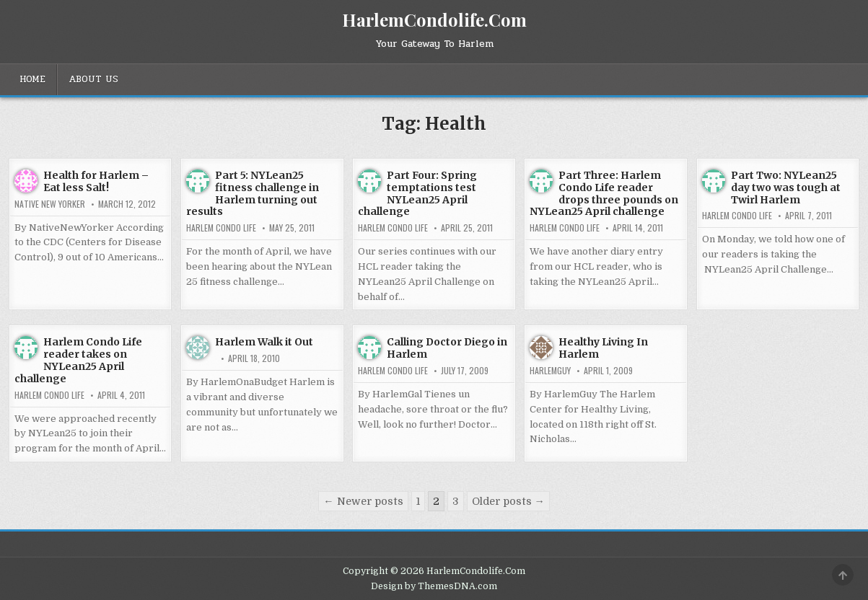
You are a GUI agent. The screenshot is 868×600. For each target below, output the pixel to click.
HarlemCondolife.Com (434, 19)
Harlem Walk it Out (264, 342)
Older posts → (508, 501)
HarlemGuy (550, 371)
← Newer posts (363, 501)
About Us (93, 79)
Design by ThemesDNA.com (434, 586)
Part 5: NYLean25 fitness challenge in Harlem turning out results (253, 193)
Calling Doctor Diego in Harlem (447, 348)
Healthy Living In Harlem (603, 348)
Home (32, 79)
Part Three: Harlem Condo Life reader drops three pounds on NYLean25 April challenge (604, 193)
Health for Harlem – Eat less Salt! (96, 181)
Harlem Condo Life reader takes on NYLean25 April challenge (78, 360)
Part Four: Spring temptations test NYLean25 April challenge (417, 193)
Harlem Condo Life (221, 228)
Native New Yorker (50, 204)
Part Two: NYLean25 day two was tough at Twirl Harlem (786, 187)
